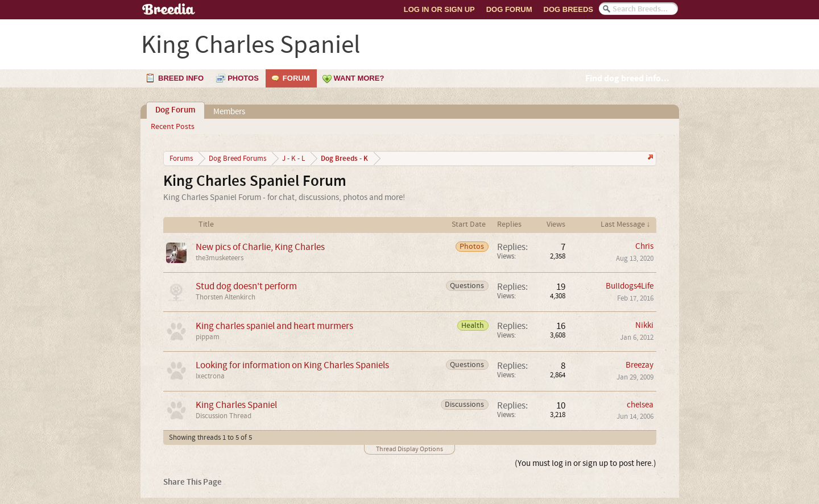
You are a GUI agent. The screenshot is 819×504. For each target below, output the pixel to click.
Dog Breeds (568, 9)
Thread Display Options (409, 449)
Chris (644, 246)
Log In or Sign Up (439, 9)
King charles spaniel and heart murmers (274, 326)
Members (229, 112)
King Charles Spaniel (236, 405)
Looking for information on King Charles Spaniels (292, 365)
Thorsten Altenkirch (226, 297)
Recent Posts (173, 127)
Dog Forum (509, 9)
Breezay (640, 365)
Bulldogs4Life (630, 286)
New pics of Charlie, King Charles (260, 247)
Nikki (644, 325)
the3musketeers (220, 258)
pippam (208, 337)
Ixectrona (210, 376)
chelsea (640, 405)
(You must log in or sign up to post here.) (586, 463)
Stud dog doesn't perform (246, 286)
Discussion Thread (224, 416)
